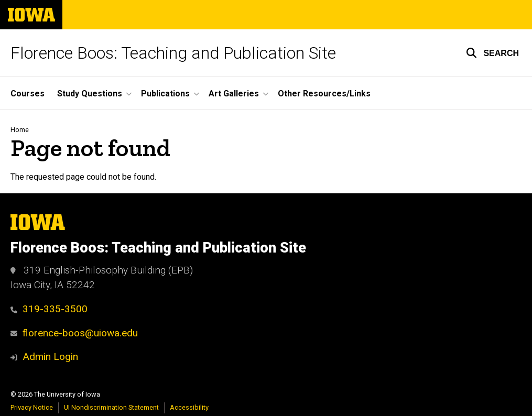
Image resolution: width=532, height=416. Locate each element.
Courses (28, 94)
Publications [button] (165, 94)
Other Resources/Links (324, 94)
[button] (492, 53)
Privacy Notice (32, 407)
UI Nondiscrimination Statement (111, 407)
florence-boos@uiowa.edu (74, 333)
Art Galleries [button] (234, 94)
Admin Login (50, 357)
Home (20, 130)
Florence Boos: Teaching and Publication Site (173, 53)
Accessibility (189, 407)
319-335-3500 (49, 309)
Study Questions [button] (90, 94)
